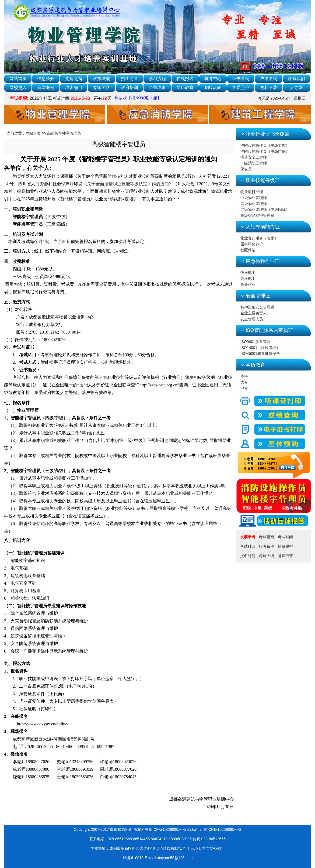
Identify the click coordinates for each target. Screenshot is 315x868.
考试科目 (248, 546)
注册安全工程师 (254, 157)
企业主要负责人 (254, 313)
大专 (244, 382)
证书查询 (241, 79)
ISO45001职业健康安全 (260, 354)
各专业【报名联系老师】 (137, 98)
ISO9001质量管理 (255, 342)
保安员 (246, 169)
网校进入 (18, 88)
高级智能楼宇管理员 (64, 133)
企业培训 (157, 88)
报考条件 (267, 546)
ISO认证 (213, 88)
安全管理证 (258, 296)
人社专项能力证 (263, 227)
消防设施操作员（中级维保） (265, 151)
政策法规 (101, 79)
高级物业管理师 (254, 204)
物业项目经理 (252, 192)
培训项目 (74, 88)
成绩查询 (269, 79)
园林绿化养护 (252, 244)
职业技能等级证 (263, 180)
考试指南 (267, 537)
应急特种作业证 (263, 261)
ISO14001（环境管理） (260, 348)
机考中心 (213, 79)
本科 (244, 376)
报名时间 (248, 556)
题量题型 (285, 546)
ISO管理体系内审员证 (269, 330)
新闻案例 (46, 88)
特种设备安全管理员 (257, 307)
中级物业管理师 (254, 198)
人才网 (296, 88)
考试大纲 (267, 556)
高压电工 (248, 279)
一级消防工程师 (254, 163)
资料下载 (269, 88)
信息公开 (46, 79)
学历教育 (185, 88)
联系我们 (296, 79)
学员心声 (241, 88)
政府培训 (129, 88)
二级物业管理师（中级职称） (265, 210)
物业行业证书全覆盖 (268, 134)
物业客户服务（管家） (259, 238)
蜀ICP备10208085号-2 (222, 829)
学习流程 (157, 79)
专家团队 (101, 88)
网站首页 (18, 79)
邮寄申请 (285, 556)
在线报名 (185, 79)
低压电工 (248, 273)
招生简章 (129, 79)
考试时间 (285, 537)
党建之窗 (74, 79)
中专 (244, 388)
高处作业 (248, 284)
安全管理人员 (252, 319)
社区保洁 (248, 250)
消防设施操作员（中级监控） (265, 145)
